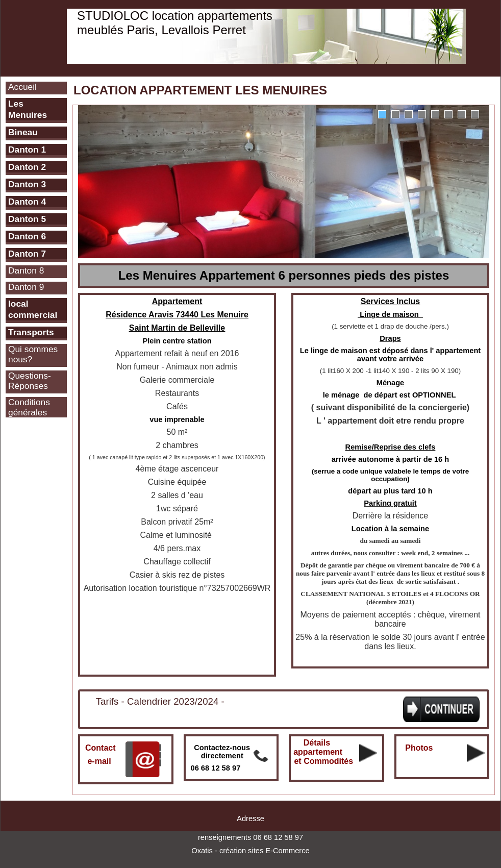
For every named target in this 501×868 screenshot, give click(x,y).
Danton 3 (27, 184)
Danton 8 (26, 270)
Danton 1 (27, 150)
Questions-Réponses (30, 381)
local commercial (33, 309)
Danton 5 (27, 219)
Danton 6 (27, 236)
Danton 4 (27, 202)
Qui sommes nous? (33, 354)
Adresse (251, 819)
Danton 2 (27, 167)
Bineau (23, 132)
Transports (31, 332)
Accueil (22, 87)
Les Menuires (28, 109)
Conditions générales (29, 407)
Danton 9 (26, 287)
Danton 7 (27, 254)
